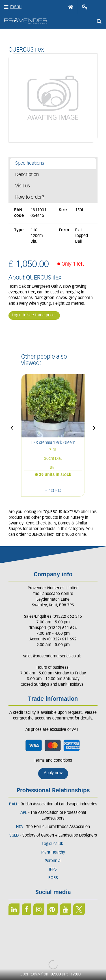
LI (14, 909)
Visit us (23, 186)
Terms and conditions (53, 761)
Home (71, 7)
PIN (52, 909)
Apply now (53, 773)
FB (26, 909)
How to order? (30, 197)
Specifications (30, 163)
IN (39, 909)
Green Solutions (53, 949)
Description (27, 175)
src (99, 21)
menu (16, 7)
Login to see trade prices (34, 315)
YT (65, 909)
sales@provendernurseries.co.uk (52, 656)
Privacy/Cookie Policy (53, 955)
